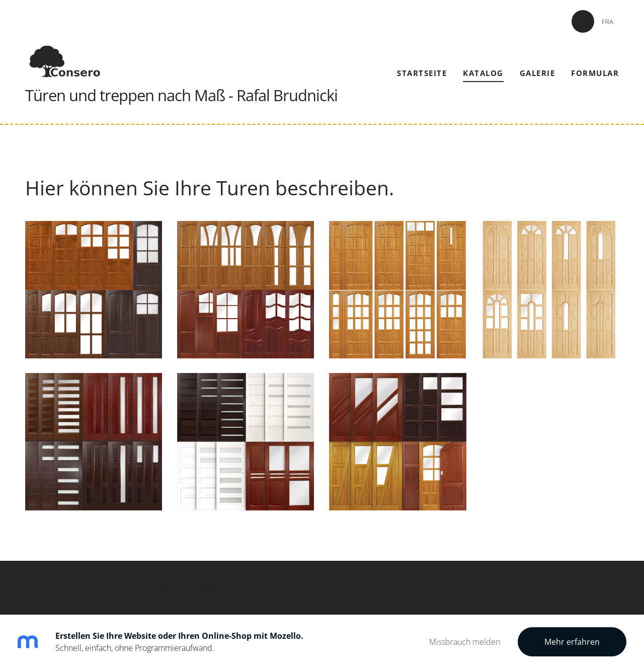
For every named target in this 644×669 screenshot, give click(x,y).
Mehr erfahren (572, 642)
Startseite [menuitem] (422, 73)
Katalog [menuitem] (483, 73)
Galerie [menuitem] (538, 73)
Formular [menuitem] (595, 73)
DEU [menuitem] (583, 22)
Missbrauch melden (465, 642)
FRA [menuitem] (608, 22)
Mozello (79, 587)
